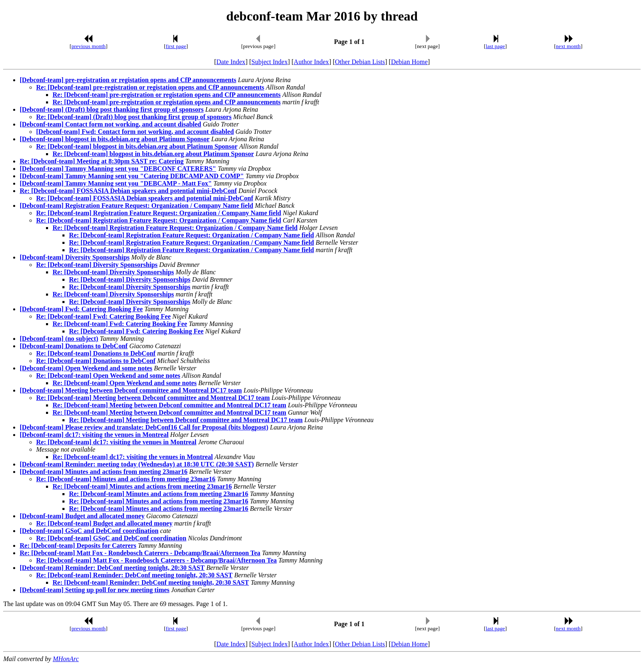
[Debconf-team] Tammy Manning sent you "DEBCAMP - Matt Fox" (116, 183)
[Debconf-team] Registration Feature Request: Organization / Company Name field (137, 206)
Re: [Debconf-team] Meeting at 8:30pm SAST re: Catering (102, 161)
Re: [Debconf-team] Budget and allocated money (104, 523)
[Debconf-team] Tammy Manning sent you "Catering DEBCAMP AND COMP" (132, 176)
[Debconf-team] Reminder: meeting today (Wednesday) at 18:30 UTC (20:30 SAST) (137, 464)
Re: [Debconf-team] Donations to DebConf (96, 353)
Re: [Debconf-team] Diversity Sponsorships (97, 265)
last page (496, 46)
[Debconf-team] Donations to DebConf (74, 346)
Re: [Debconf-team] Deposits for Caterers (78, 545)
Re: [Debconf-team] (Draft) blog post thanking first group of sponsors (134, 117)
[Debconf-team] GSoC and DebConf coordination (89, 531)
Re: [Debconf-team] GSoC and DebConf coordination (111, 538)
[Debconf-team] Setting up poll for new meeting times (95, 590)
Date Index (231, 62)
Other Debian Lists (360, 62)
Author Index (311, 62)
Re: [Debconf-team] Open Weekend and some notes (108, 375)
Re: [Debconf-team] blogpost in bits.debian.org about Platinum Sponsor (137, 146)
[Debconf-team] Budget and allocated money (82, 516)
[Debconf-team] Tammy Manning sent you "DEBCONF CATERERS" (118, 169)
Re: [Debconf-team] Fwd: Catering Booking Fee (103, 316)
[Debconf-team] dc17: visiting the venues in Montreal (94, 435)
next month (568, 46)
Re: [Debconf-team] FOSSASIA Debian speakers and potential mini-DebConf (128, 191)
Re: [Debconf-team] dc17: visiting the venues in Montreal (116, 442)
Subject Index (269, 62)
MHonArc (66, 659)
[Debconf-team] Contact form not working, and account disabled (110, 124)
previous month (89, 46)
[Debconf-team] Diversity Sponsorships (75, 257)
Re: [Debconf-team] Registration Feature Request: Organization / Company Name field (159, 213)
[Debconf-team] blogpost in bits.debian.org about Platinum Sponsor (115, 139)
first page (176, 46)
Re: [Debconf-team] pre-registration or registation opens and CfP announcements (150, 87)
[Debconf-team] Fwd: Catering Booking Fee (81, 309)
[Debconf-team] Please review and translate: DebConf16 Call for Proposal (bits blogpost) (144, 427)
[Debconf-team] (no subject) (59, 339)
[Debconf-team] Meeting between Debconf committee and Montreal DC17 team (131, 390)
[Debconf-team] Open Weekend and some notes (86, 368)
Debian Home (409, 62)
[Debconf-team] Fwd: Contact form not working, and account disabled (135, 132)
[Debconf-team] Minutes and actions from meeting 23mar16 (104, 472)
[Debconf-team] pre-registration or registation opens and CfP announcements (128, 80)
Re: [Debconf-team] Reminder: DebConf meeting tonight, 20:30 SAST (134, 575)
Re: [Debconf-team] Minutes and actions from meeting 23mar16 (126, 479)
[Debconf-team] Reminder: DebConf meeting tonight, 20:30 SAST (112, 568)
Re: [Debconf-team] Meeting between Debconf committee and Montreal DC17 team (153, 398)
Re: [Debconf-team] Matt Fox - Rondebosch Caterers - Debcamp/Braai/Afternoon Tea (140, 553)
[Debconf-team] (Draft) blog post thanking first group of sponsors (112, 109)
